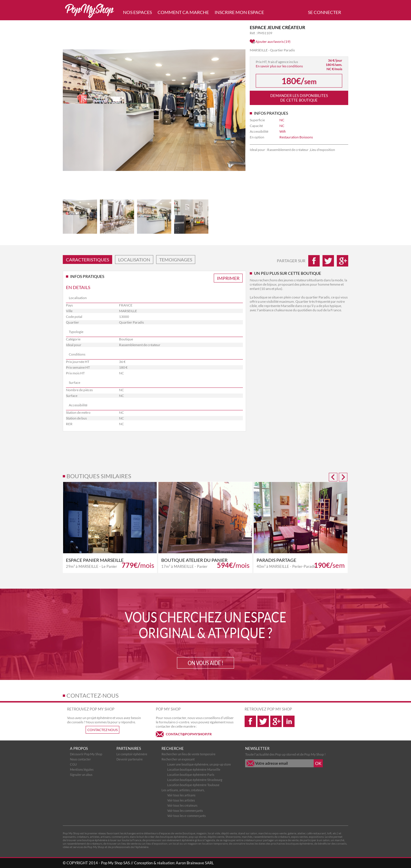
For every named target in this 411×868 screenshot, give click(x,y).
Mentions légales (82, 769)
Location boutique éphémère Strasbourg (195, 780)
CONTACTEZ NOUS (102, 730)
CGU (73, 764)
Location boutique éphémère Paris (191, 775)
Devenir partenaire (130, 759)
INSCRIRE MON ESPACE (239, 12)
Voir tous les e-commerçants (187, 816)
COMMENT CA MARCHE (183, 12)
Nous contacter (80, 759)
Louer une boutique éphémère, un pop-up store (199, 764)
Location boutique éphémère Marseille (194, 769)
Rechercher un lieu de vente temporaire (189, 754)
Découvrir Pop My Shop (86, 754)
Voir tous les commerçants (185, 811)
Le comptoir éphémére (132, 754)
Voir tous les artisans (181, 795)
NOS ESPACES (137, 12)
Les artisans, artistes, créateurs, (183, 790)
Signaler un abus (81, 775)
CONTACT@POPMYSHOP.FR (189, 734)
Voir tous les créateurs (182, 805)
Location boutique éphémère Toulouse (193, 785)
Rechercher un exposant (178, 759)
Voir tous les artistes (181, 800)
